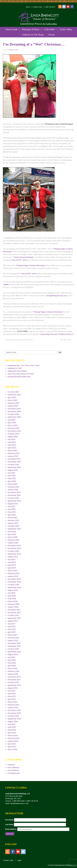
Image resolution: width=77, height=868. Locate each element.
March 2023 (13, 450)
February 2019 (13, 573)
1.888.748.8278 (50, 7)
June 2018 (12, 596)
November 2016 (14, 646)
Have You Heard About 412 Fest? (21, 374)
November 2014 (14, 713)
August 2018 (13, 590)
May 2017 (12, 629)
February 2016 (13, 671)
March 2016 (13, 668)
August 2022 (13, 470)
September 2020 (14, 529)
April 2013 (12, 744)
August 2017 (13, 621)
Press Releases (13, 767)
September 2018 (14, 587)
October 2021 (13, 498)
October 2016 (13, 649)
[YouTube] (68, 7)
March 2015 (13, 702)
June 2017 (12, 626)
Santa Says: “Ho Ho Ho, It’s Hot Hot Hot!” (19, 340)
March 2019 (13, 571)
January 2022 (13, 490)
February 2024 (13, 428)
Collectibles (50, 29)
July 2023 (11, 439)
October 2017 (13, 615)
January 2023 (13, 456)
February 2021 (13, 520)
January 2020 (13, 543)
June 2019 (12, 562)
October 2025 (13, 392)
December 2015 (14, 677)
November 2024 (14, 411)
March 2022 (13, 484)
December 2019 (14, 545)
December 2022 (14, 459)
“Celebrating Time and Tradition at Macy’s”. (57, 334)
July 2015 (11, 691)
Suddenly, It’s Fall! (15, 368)
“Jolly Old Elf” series (29, 273)
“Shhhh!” (6, 284)
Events (52, 35)
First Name (9, 820)
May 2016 (12, 663)
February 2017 (13, 638)
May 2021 (12, 512)
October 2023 (13, 434)
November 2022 (14, 462)
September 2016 (14, 652)
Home (28, 7)
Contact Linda (37, 7)
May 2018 (12, 598)
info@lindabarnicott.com (57, 295)
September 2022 (14, 467)
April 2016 (12, 666)
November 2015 (14, 679)
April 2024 (12, 422)
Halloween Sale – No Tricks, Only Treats (24, 365)
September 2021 (14, 501)
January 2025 (13, 406)
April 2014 (12, 733)
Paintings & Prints (31, 29)
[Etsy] (60, 7)
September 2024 (14, 417)
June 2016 (12, 660)
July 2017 (11, 624)
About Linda (11, 29)
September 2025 (14, 395)
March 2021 (13, 517)
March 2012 (13, 749)
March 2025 (13, 400)
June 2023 (12, 442)
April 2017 (12, 632)
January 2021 (13, 523)
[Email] (64, 7)
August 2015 (13, 688)
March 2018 (13, 601)
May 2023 (12, 445)
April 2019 (12, 568)
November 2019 (14, 548)
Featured (11, 765)
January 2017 (13, 640)
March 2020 (13, 537)
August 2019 (13, 557)
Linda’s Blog (66, 29)
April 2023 (12, 448)
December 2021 (14, 492)
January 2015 (13, 707)
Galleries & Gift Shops (33, 35)
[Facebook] (72, 7)
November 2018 (14, 582)
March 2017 (13, 635)
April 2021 (12, 515)
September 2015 (14, 685)
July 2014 (11, 724)
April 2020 (12, 534)
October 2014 (13, 716)
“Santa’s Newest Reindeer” (24, 257)
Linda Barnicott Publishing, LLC (65, 865)
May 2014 (12, 730)
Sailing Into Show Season (17, 371)
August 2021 (13, 503)
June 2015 (12, 693)
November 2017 (14, 612)
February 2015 (13, 705)
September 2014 (14, 719)
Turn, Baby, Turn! (66, 340)
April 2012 (12, 747)
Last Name (9, 824)
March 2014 (13, 735)
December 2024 (14, 409)
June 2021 (12, 509)
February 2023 (13, 453)
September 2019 (14, 554)
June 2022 (12, 476)
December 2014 (14, 710)
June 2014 (12, 727)
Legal (19, 860)
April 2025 (12, 397)
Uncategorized (14, 773)
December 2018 (14, 579)
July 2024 (11, 420)
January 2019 (13, 576)
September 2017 (14, 618)
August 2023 (13, 436)
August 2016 (13, 654)
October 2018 (13, 585)
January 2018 (13, 607)
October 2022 (13, 464)
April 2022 (12, 481)
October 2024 (13, 414)
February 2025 (13, 403)
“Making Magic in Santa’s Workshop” (48, 312)
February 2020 (13, 540)
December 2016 (14, 643)
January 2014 (13, 741)
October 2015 (13, 682)
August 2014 (13, 721)
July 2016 (11, 657)
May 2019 (12, 565)
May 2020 (12, 531)
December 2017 (14, 610)
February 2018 (13, 604)
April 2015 (12, 699)
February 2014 (13, 738)
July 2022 (11, 473)
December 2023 (14, 431)
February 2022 (13, 487)
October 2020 (13, 526)
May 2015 (12, 696)
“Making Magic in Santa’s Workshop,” (31, 265)
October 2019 (13, 551)
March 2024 (13, 425)
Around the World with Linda (19, 376)
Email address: (11, 829)
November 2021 (14, 495)
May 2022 (12, 478)
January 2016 (13, 674)
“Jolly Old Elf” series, (19, 260)
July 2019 (11, 559)
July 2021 (11, 506)
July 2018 (11, 593)
